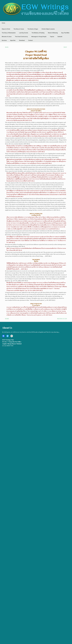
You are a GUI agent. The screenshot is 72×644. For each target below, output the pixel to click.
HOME (7, 319)
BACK (7, 47)
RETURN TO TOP (62, 319)
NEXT (65, 47)
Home (3, 23)
